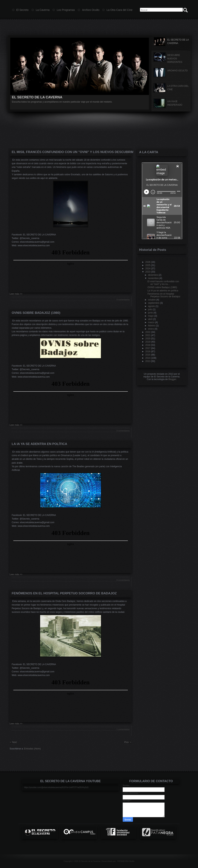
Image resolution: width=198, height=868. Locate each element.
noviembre (153, 278)
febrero (152, 326)
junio (150, 313)
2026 (148, 262)
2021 (148, 335)
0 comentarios (123, 300)
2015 (148, 355)
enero (151, 329)
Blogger (172, 379)
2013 (148, 361)
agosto (151, 306)
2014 (148, 358)
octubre (152, 300)
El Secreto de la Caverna (89, 861)
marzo (151, 322)
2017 (148, 348)
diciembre (153, 275)
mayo (151, 316)
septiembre (154, 303)
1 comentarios (123, 729)
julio (150, 309)
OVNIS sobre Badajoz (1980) (36, 313)
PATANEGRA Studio (126, 861)
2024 (148, 269)
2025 (148, 265)
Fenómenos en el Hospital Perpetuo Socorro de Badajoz (64, 593)
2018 (148, 345)
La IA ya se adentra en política (40, 444)
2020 (148, 339)
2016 (148, 352)
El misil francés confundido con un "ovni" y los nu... (163, 283)
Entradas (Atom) (32, 749)
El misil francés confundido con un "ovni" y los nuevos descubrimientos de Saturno (71, 152)
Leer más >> (16, 294)
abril (150, 319)
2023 (148, 272)
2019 (148, 342)
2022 (148, 332)
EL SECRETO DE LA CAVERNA (37, 97)
